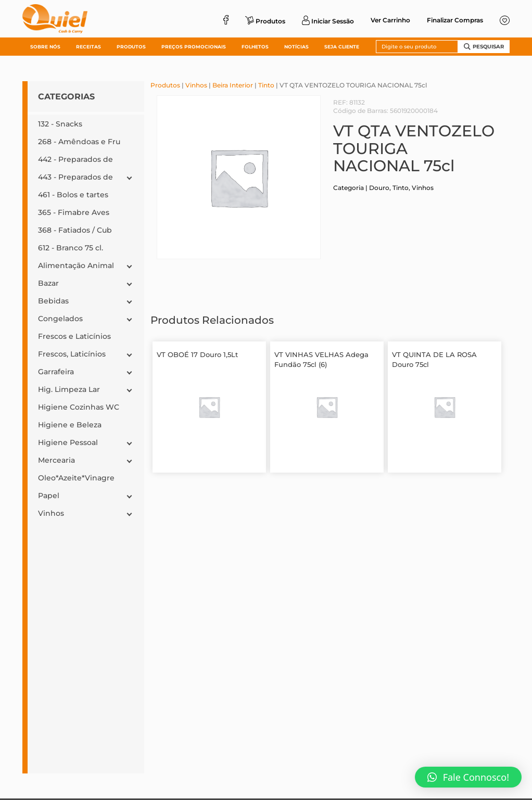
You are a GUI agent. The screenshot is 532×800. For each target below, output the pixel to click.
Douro (379, 188)
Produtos (165, 85)
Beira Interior (233, 85)
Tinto (266, 85)
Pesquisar (484, 47)
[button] (468, 777)
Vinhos (196, 85)
